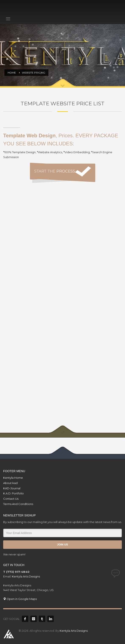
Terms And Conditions (18, 504)
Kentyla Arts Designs (26, 576)
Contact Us (11, 499)
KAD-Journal (12, 488)
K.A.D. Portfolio (13, 493)
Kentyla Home (13, 478)
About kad (10, 483)
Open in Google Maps (20, 599)
